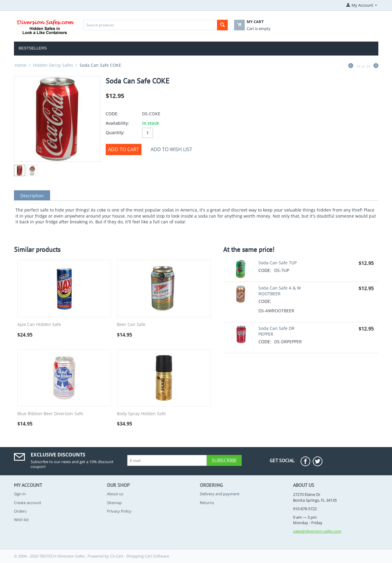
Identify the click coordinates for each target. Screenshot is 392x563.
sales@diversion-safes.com (317, 531)
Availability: (117, 123)
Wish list (21, 520)
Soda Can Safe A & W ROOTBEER (280, 291)
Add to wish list (171, 149)
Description (32, 196)
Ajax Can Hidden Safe (39, 325)
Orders (20, 511)
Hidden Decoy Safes (53, 65)
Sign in (20, 494)
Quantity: (115, 132)
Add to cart (124, 149)
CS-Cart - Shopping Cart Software (140, 556)
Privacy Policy (119, 511)
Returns (207, 503)
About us (115, 494)
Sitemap (114, 503)
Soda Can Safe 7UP (278, 263)
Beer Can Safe (131, 325)
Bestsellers (33, 48)
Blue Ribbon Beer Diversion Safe (50, 414)
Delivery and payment (220, 494)
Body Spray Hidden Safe (141, 414)
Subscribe (224, 460)
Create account (28, 503)
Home (20, 65)
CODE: (112, 114)
